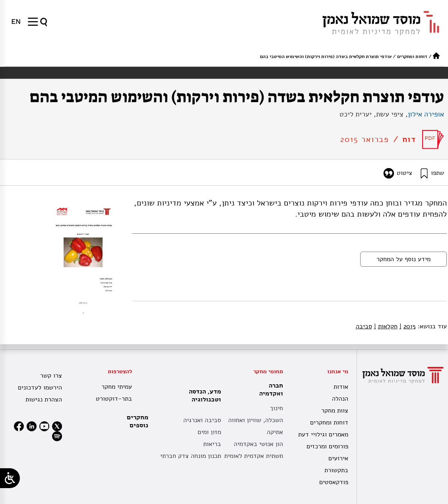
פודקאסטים (334, 482)
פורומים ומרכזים (327, 446)
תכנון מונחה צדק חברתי (191, 456)
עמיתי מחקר (117, 387)
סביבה (364, 326)
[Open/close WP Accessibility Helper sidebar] (10, 478)
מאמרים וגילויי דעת (323, 434)
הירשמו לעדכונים (40, 388)
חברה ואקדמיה (269, 390)
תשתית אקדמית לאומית (254, 456)
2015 (408, 326)
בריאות (212, 444)
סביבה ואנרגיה (202, 420)
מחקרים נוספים (138, 421)
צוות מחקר (335, 411)
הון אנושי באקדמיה (258, 444)
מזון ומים (209, 432)
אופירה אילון (426, 114)
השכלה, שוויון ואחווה (256, 420)
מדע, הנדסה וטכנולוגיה (203, 395)
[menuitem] (16, 21)
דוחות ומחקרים (412, 56)
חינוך (276, 408)
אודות (341, 387)
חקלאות (386, 326)
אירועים (338, 458)
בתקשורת (336, 470)
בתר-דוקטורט (114, 399)
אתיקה (275, 432)
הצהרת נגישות (44, 399)
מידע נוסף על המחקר (403, 259)
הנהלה (340, 399)
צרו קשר (51, 376)
